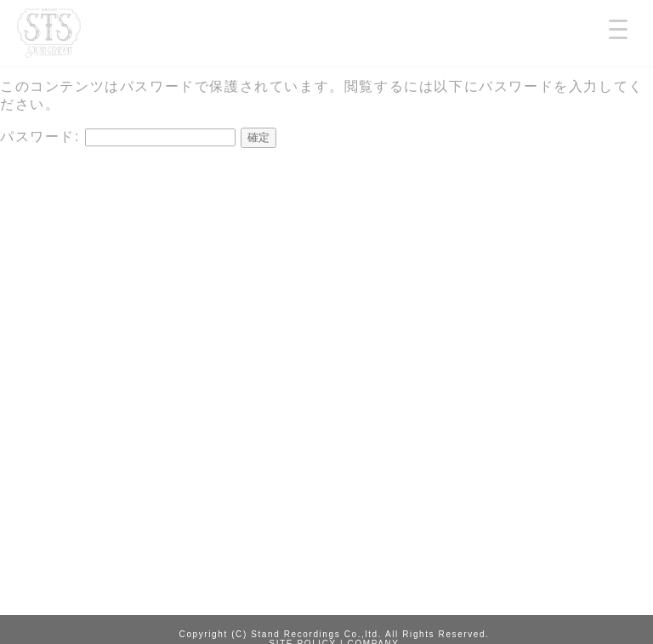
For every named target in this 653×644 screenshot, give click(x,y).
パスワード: (118, 137)
